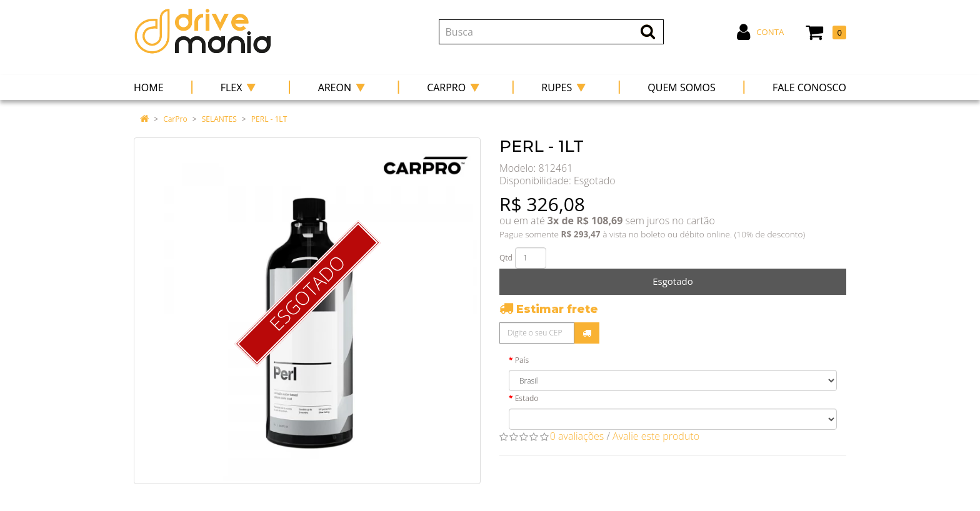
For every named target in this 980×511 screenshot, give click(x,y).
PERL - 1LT (269, 119)
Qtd (506, 258)
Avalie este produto (656, 436)
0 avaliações (577, 436)
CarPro (175, 119)
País (522, 360)
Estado (527, 398)
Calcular (587, 333)
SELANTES (219, 119)
